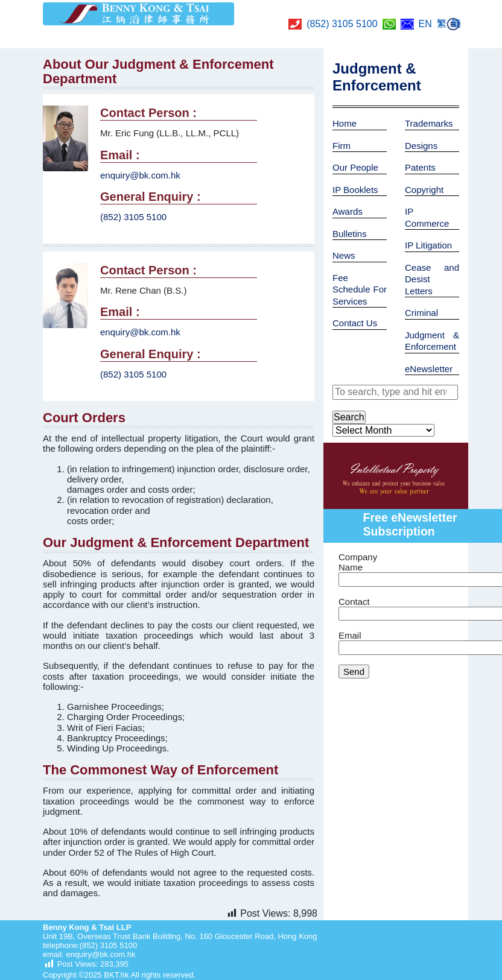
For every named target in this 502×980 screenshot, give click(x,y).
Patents (420, 167)
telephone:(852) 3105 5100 (90, 945)
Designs (421, 146)
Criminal (421, 313)
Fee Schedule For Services (360, 289)
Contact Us (355, 323)
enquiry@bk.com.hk (140, 175)
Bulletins (350, 234)
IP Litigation (428, 245)
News (344, 255)
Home (345, 123)
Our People (355, 167)
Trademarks (429, 123)
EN (425, 24)
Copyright (424, 190)
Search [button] (349, 417)
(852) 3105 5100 (342, 24)
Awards (348, 211)
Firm (342, 146)
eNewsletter (429, 369)
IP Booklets (355, 190)
